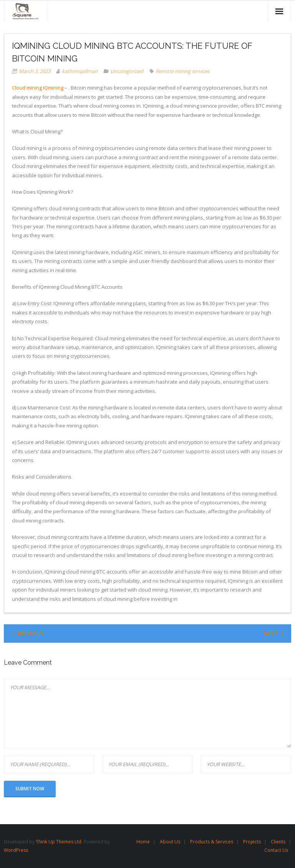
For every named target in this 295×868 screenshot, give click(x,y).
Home (143, 842)
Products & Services (212, 842)
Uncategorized (127, 71)
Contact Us (276, 850)
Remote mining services (182, 71)
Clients (278, 842)
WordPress (16, 850)
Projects (252, 842)
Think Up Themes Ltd (59, 842)
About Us (170, 842)
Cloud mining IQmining (38, 88)
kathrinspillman (80, 71)
